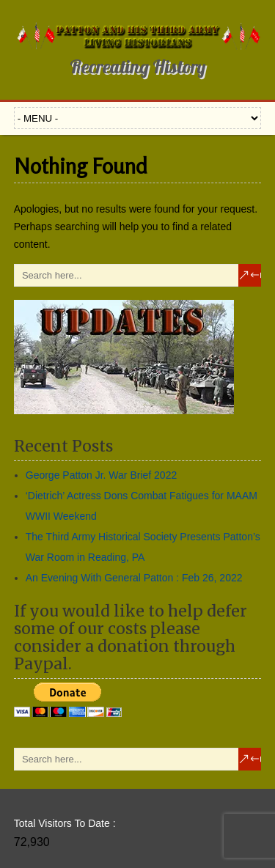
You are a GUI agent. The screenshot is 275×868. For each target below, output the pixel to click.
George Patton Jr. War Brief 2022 (101, 475)
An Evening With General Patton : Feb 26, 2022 (134, 578)
